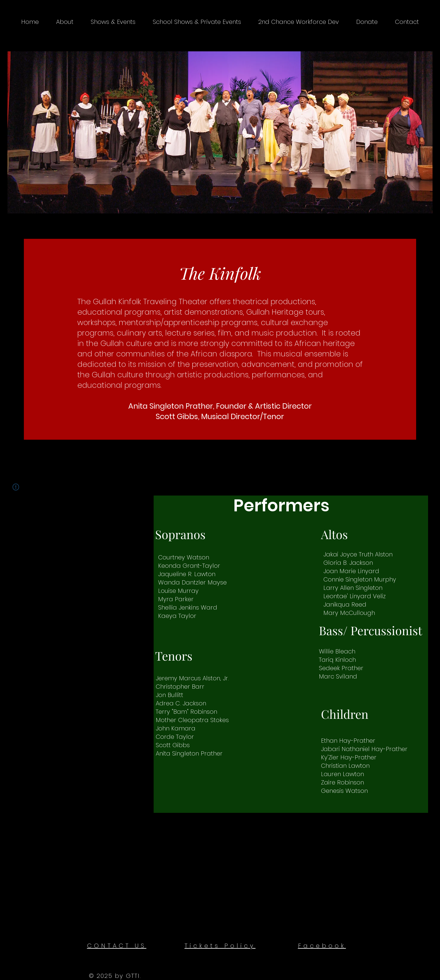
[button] (65, 22)
